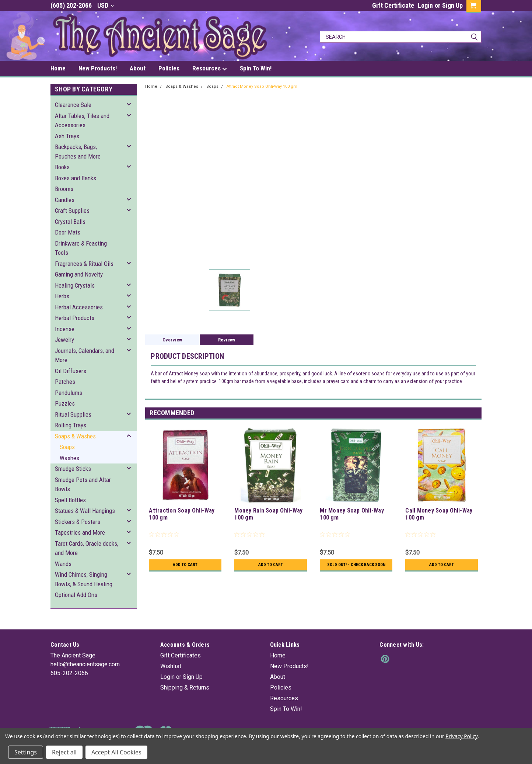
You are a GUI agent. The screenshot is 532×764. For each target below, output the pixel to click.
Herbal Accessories (79, 307)
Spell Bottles (70, 500)
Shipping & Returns (185, 687)
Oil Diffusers (71, 371)
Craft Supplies (72, 211)
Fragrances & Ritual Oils (84, 264)
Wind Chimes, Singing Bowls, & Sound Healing (84, 579)
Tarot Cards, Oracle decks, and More (87, 548)
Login (425, 5)
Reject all (64, 752)
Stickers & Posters (78, 522)
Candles (65, 200)
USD (106, 5)
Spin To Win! (256, 68)
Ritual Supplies (73, 414)
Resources (210, 69)
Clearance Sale (73, 105)
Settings (26, 752)
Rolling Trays (71, 425)
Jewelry (64, 340)
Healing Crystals (75, 285)
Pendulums (69, 393)
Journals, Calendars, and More (85, 355)
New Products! (98, 68)
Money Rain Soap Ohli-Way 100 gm (268, 514)
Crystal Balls (70, 222)
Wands (63, 564)
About (138, 68)
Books (62, 167)
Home (58, 68)
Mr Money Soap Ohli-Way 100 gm (352, 514)
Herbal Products (75, 318)
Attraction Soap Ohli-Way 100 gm (182, 514)
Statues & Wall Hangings (85, 511)
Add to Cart (185, 565)
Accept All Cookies (116, 752)
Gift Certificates (181, 655)
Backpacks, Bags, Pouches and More (78, 152)
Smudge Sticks (73, 469)
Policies (169, 68)
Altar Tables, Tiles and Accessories (82, 121)
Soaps (67, 447)
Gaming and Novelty (79, 274)
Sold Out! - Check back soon (356, 567)
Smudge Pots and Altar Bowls (83, 485)
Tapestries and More (80, 532)
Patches (65, 382)
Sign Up (452, 5)
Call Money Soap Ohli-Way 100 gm (439, 514)
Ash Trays (67, 136)
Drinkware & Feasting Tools (81, 248)
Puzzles (65, 403)
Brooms (64, 189)
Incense (65, 329)
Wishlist (171, 666)
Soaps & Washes (75, 436)
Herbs (62, 296)
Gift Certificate (393, 5)
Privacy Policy (461, 736)
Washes (69, 458)
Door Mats (68, 232)
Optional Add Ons (76, 595)
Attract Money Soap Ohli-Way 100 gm (262, 86)
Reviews (227, 340)
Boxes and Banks (76, 178)
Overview (172, 340)
